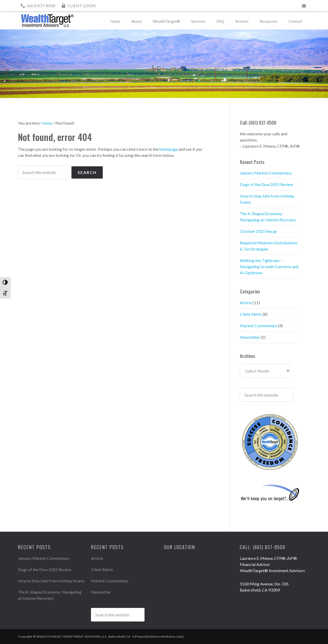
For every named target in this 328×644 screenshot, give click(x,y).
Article (246, 303)
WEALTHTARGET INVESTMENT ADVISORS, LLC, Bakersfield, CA (47, 21)
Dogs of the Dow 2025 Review (266, 184)
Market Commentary (259, 326)
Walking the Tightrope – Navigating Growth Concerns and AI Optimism (269, 266)
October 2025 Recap (258, 231)
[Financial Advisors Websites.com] (159, 636)
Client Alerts (251, 314)
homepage (169, 149)
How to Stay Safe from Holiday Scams (51, 581)
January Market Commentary (266, 173)
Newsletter (250, 337)
